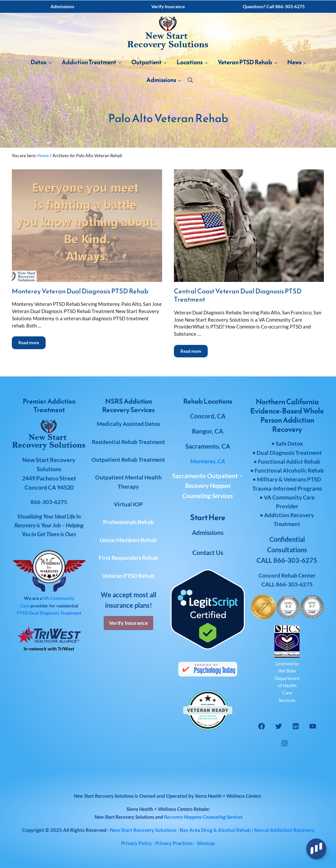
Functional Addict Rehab (289, 462)
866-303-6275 (294, 584)
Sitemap (206, 843)
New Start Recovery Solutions (124, 817)
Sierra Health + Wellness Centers (228, 796)
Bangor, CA (208, 431)
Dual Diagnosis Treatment (55, 613)
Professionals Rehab (128, 522)
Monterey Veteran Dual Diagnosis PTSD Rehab (80, 291)
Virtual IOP (128, 504)
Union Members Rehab (128, 540)
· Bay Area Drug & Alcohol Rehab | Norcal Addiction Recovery (212, 830)
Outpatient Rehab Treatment (128, 460)
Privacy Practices (174, 843)
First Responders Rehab (128, 558)
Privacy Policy (136, 843)
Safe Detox (289, 444)
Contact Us (208, 552)
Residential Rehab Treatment (128, 442)
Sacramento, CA (208, 446)
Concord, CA (208, 416)
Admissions (208, 532)
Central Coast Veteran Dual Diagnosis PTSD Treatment (238, 296)
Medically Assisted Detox (128, 424)
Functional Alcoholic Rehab (289, 470)
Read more (32, 341)
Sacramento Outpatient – (208, 486)
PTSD (22, 613)
